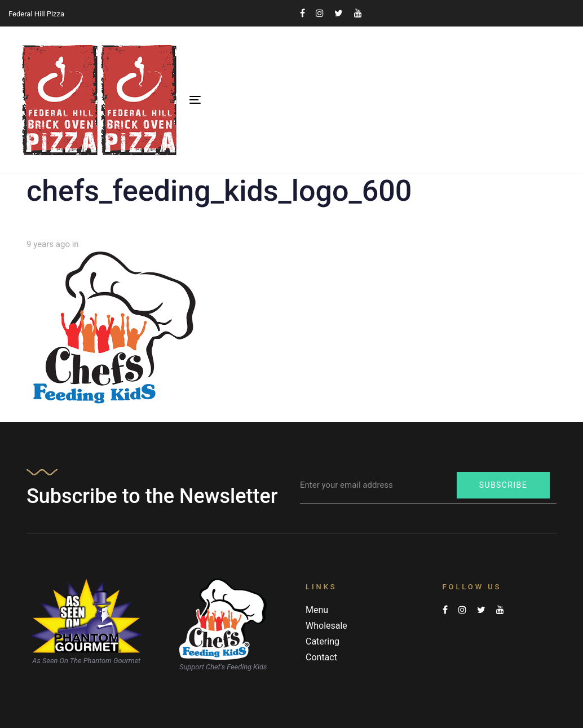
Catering (323, 641)
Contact (321, 657)
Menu (317, 610)
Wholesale (326, 626)
